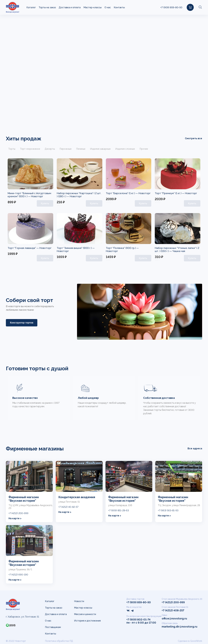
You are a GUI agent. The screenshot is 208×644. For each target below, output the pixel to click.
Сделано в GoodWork (190, 641)
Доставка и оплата (70, 7)
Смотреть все (194, 138)
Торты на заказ (47, 7)
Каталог (31, 7)
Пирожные (65, 149)
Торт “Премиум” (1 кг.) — (171, 193)
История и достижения (87, 621)
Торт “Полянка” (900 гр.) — (123, 248)
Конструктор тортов (22, 323)
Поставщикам (53, 627)
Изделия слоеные (125, 149)
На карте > (15, 519)
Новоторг (38, 196)
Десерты (50, 149)
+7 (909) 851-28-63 (118, 511)
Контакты (119, 7)
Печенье (81, 149)
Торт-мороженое (30, 149)
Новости (79, 601)
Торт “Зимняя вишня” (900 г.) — (76, 248)
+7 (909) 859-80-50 (171, 7)
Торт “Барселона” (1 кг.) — (122, 193)
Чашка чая (182, 251)
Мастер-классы (93, 7)
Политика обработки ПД (59, 641)
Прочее (144, 149)
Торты (12, 149)
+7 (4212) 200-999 (18, 513)
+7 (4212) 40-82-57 (68, 507)
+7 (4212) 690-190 (18, 575)
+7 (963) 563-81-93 (168, 511)
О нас (108, 7)
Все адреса (195, 449)
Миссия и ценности (85, 614)
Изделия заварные (100, 149)
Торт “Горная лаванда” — (24, 248)
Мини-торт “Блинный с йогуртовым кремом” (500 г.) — (30, 195)
